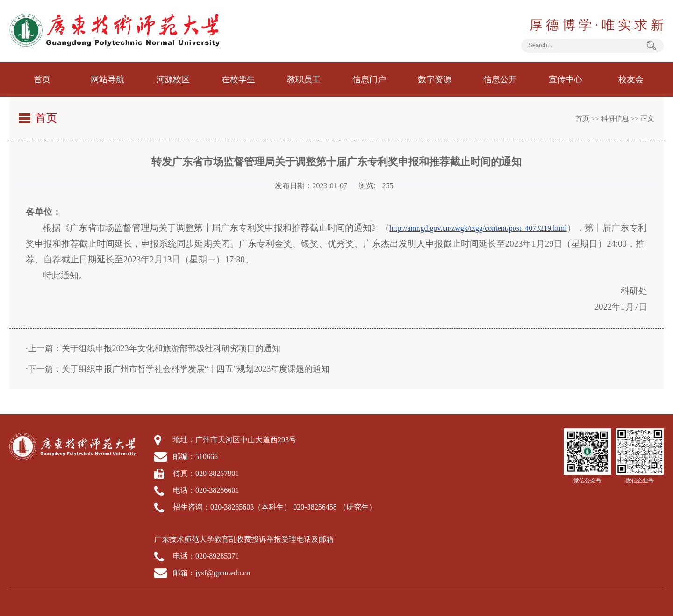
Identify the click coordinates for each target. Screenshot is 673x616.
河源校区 (173, 79)
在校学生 (238, 79)
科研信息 (615, 119)
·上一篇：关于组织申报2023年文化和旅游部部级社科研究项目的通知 (153, 348)
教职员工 (304, 79)
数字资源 (435, 79)
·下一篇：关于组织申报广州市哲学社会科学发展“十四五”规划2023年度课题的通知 (178, 369)
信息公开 (500, 79)
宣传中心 (566, 79)
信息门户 (369, 79)
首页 (42, 79)
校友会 (631, 79)
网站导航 (107, 79)
